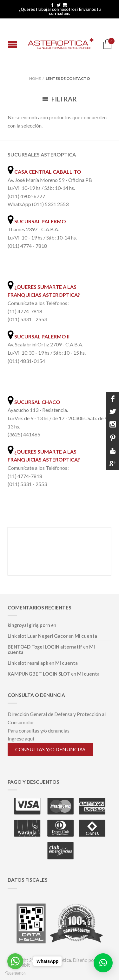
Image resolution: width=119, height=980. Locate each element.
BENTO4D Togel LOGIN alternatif (45, 647)
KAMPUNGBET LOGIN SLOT (39, 674)
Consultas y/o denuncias (50, 749)
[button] (103, 963)
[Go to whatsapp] (15, 961)
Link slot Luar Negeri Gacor (38, 636)
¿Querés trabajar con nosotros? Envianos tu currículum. (60, 11)
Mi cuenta (86, 636)
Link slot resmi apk (28, 663)
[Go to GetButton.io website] (15, 973)
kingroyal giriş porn (29, 625)
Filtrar (60, 99)
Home (35, 78)
